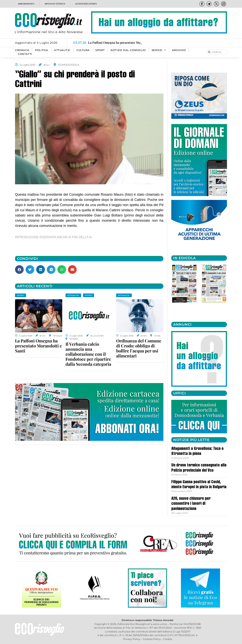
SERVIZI (159, 50)
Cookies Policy (152, 639)
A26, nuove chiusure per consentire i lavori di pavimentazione (191, 504)
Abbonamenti (26, 4)
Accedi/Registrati (86, 4)
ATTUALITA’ (62, 50)
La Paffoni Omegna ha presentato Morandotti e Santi (38, 346)
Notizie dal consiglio (128, 50)
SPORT (100, 50)
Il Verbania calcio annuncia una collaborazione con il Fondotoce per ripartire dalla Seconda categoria (88, 354)
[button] (19, 270)
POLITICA (42, 50)
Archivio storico (54, 4)
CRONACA (22, 50)
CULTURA (83, 50)
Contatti (25, 54)
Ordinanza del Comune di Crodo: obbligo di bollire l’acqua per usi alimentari (139, 348)
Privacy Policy (132, 639)
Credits (168, 639)
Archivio (179, 50)
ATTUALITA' (73, 295)
